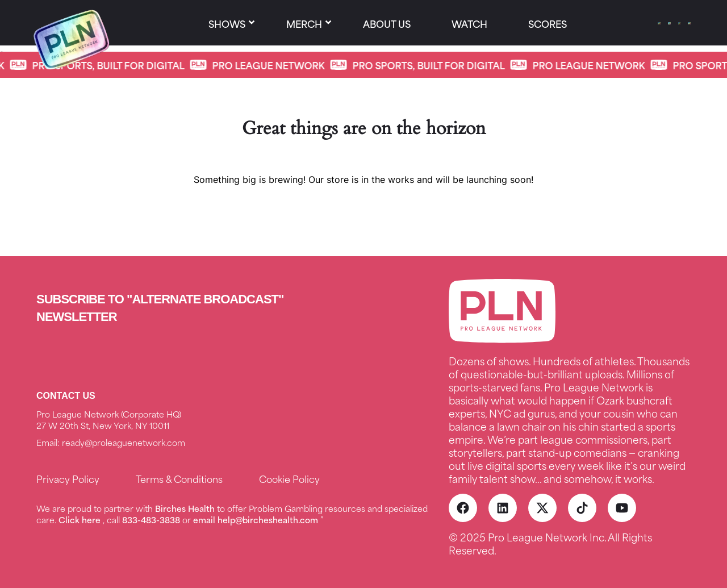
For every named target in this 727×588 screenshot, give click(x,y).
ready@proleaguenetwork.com (124, 442)
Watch (469, 23)
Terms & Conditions (179, 478)
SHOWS (227, 23)
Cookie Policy (289, 478)
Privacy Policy (68, 478)
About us (387, 23)
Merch (304, 23)
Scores (548, 23)
